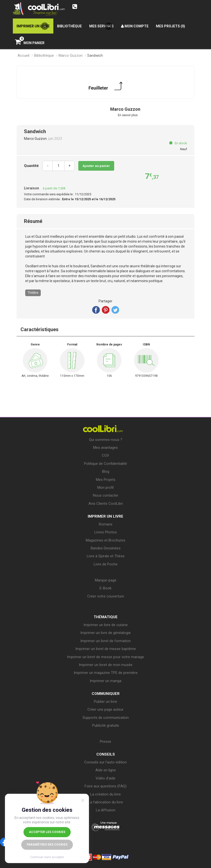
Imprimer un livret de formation (105, 641)
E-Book (105, 588)
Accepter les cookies (47, 832)
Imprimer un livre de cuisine (106, 625)
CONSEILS (106, 754)
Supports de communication (106, 718)
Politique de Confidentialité (105, 464)
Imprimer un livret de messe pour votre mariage (105, 657)
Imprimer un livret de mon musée (106, 665)
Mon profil (105, 488)
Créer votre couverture (106, 596)
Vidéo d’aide (105, 778)
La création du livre (105, 794)
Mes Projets (106, 480)
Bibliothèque (44, 55)
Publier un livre (105, 702)
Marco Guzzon (71, 55)
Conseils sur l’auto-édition (105, 762)
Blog (106, 471)
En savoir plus (128, 115)
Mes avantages (105, 448)
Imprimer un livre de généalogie (105, 633)
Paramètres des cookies (47, 845)
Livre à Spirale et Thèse (106, 556)
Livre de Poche (106, 564)
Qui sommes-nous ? (106, 440)
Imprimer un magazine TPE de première (106, 673)
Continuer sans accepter (47, 857)
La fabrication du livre (106, 802)
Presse (105, 741)
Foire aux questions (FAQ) (105, 786)
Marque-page (106, 580)
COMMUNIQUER (106, 694)
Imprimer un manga (105, 681)
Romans (106, 524)
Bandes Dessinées (106, 548)
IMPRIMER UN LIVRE (105, 516)
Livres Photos (106, 532)
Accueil (23, 55)
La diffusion (106, 810)
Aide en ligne (106, 770)
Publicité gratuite (106, 725)
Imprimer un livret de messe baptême (106, 649)
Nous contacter (106, 495)
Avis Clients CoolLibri (106, 504)
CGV (105, 455)
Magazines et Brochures (105, 540)
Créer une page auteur (105, 709)
